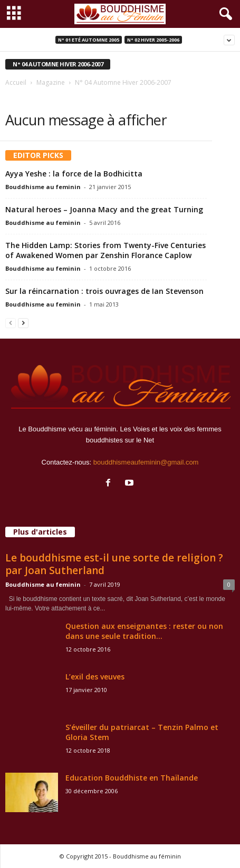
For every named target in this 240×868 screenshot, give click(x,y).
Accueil (16, 82)
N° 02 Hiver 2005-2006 (153, 40)
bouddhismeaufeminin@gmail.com (146, 462)
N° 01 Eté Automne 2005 (89, 40)
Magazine (51, 82)
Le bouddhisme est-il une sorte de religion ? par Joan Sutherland (114, 564)
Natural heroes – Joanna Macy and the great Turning (104, 209)
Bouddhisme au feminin (43, 187)
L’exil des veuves (95, 677)
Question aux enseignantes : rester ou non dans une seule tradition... (144, 631)
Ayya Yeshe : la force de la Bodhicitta (74, 174)
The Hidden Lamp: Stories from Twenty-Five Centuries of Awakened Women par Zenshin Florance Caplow (105, 250)
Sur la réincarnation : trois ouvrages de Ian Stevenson (104, 291)
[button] (224, 14)
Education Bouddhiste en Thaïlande (132, 778)
